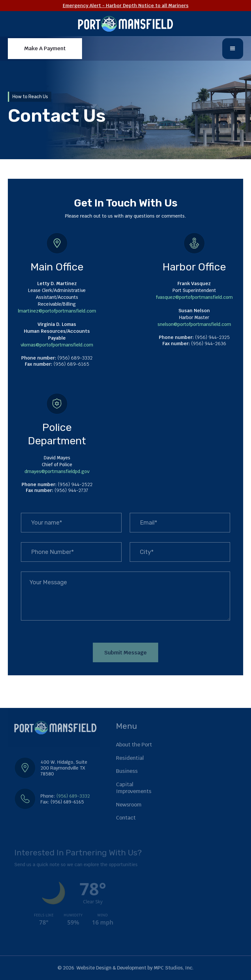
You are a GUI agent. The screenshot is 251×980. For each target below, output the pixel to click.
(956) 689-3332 (73, 796)
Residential (130, 758)
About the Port (134, 745)
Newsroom (129, 805)
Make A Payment (45, 48)
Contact (126, 818)
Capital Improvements (134, 788)
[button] (233, 49)
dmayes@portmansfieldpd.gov (57, 471)
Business (127, 771)
